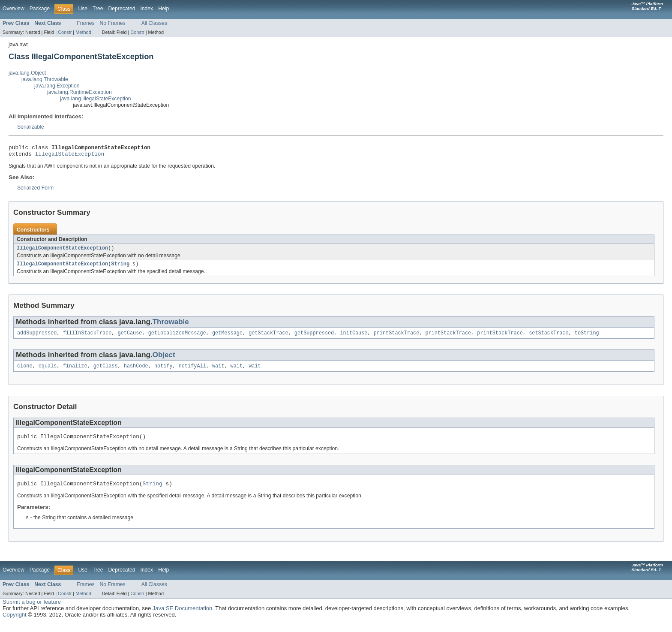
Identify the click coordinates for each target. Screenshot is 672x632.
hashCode (136, 372)
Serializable (31, 127)
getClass (106, 372)
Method (83, 32)
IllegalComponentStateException (62, 251)
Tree (98, 9)
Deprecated (122, 9)
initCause (354, 338)
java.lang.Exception (57, 86)
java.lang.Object (27, 73)
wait (218, 372)
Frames (85, 23)
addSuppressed (37, 338)
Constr (65, 32)
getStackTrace (268, 338)
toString (587, 338)
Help (163, 9)
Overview (13, 9)
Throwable (171, 326)
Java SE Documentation (182, 617)
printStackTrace (397, 338)
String (120, 268)
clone (25, 372)
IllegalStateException (70, 156)
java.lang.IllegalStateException (96, 99)
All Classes (154, 23)
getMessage (227, 338)
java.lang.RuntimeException (79, 92)
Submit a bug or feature (32, 611)
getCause (130, 338)
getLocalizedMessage (177, 338)
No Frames (113, 23)
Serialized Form (35, 190)
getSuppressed (314, 338)
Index (147, 9)
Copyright (15, 624)
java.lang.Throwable (45, 79)
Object (164, 360)
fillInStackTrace (87, 338)
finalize (75, 372)
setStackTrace (549, 338)
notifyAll (192, 372)
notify (163, 372)
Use (83, 9)
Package (40, 9)
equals (48, 372)
